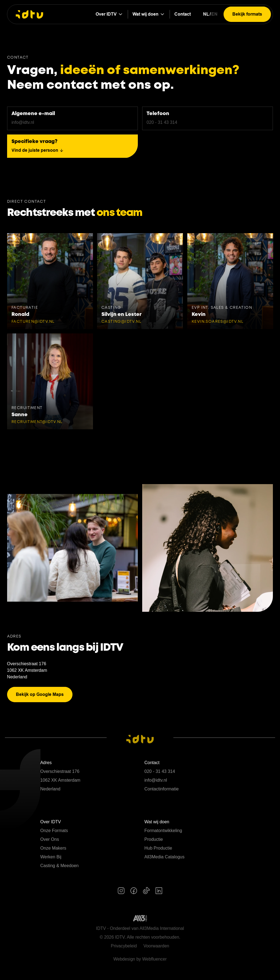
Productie (154, 839)
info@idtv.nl (156, 780)
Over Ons (49, 839)
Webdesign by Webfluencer (140, 959)
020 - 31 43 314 (160, 771)
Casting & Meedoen (59, 866)
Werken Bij (51, 857)
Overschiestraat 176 (27, 664)
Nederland (17, 677)
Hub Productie (158, 848)
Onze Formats (54, 831)
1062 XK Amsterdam (27, 670)
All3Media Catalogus (164, 857)
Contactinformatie (161, 789)
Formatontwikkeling (163, 831)
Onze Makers (53, 848)
